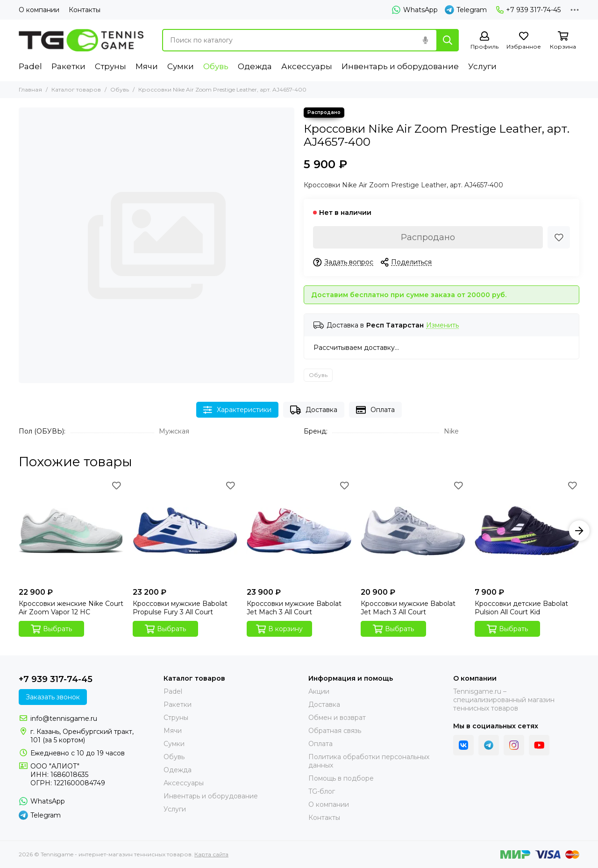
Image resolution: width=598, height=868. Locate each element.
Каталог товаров (76, 89)
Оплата (375, 410)
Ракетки (68, 66)
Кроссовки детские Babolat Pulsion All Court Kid (521, 608)
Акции (319, 691)
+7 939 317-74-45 (528, 10)
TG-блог (322, 791)
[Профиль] (484, 41)
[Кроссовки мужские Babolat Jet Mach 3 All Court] (299, 531)
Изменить (442, 325)
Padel (30, 66)
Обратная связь (335, 731)
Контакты (85, 10)
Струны (110, 66)
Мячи (147, 66)
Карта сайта (211, 854)
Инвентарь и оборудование (400, 66)
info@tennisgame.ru (64, 719)
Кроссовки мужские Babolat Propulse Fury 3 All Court (180, 608)
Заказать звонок (53, 697)
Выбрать (51, 629)
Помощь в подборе (341, 778)
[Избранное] (524, 41)
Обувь (216, 66)
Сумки (181, 66)
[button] (579, 531)
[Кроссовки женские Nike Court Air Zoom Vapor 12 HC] (71, 531)
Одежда (255, 66)
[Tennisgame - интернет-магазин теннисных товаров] (81, 40)
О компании (39, 10)
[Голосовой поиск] (425, 40)
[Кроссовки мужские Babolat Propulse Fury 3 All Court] (185, 531)
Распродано (428, 237)
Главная (30, 89)
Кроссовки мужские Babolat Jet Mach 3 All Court (294, 608)
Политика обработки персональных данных (369, 761)
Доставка (314, 410)
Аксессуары (307, 66)
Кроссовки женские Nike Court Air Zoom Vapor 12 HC (71, 608)
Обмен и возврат (337, 718)
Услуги (482, 66)
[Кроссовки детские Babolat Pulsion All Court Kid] (527, 531)
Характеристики (237, 410)
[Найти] (448, 40)
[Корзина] (563, 41)
